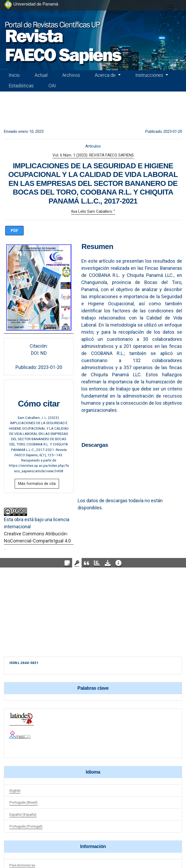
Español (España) (23, 814)
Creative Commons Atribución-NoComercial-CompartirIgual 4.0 (37, 537)
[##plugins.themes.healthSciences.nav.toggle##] (170, 7)
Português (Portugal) (26, 826)
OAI (52, 86)
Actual (41, 75)
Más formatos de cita (37, 484)
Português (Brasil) (23, 802)
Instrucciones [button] (150, 75)
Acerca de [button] (106, 75)
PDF (15, 231)
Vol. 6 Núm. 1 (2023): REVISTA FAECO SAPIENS (93, 155)
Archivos (71, 75)
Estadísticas (21, 86)
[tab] (67, 563)
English (15, 790)
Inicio (14, 75)
